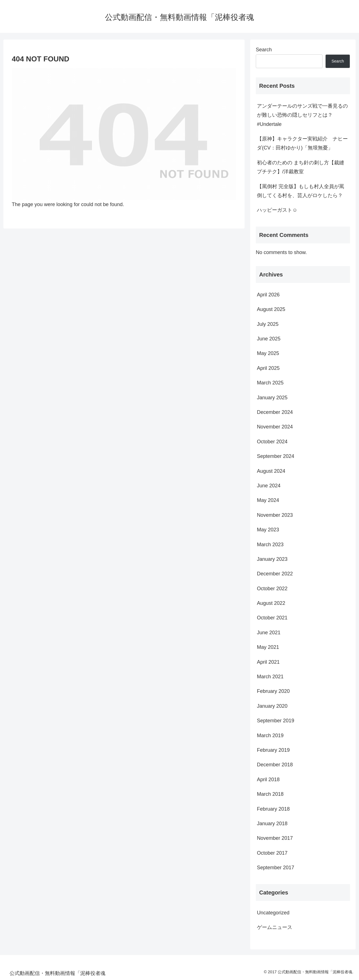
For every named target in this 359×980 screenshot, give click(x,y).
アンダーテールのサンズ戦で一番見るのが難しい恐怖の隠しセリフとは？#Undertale (302, 115)
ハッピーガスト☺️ (277, 210)
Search (264, 50)
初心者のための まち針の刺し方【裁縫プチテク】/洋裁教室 (301, 167)
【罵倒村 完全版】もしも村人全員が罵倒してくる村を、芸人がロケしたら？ (301, 191)
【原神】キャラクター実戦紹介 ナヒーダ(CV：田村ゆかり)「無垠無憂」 (302, 143)
